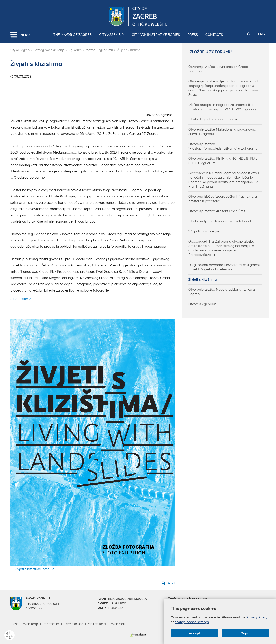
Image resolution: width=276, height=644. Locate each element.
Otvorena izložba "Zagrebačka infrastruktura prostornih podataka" (223, 199)
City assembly (112, 35)
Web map (31, 624)
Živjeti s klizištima (203, 279)
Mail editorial (97, 624)
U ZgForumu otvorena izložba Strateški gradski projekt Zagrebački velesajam (225, 267)
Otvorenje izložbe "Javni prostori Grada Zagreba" (218, 69)
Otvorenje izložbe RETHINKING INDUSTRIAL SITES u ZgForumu (223, 161)
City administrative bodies (156, 35)
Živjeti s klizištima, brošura (35, 569)
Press (193, 35)
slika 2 (26, 299)
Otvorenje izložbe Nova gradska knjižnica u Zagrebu (222, 292)
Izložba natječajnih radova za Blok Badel (220, 221)
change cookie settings (192, 622)
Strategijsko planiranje (49, 50)
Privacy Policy (257, 617)
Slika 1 (15, 299)
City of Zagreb (20, 50)
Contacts (214, 35)
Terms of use (73, 624)
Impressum (51, 624)
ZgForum (75, 50)
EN (262, 34)
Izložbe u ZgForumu (99, 50)
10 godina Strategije (204, 231)
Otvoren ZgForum (202, 304)
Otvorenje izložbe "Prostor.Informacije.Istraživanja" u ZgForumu (223, 146)
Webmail (118, 624)
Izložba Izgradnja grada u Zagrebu (215, 119)
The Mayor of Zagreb (72, 35)
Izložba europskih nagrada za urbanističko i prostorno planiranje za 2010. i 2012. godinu (222, 107)
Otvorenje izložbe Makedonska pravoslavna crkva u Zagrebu (222, 132)
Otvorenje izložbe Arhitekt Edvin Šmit (217, 211)
